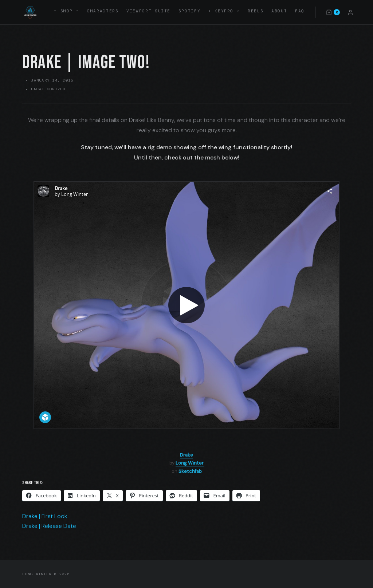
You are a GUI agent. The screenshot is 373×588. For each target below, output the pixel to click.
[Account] (350, 12)
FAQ (300, 11)
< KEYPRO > (224, 11)
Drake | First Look (45, 516)
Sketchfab (190, 471)
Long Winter (190, 463)
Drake (186, 455)
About (279, 11)
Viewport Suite (148, 11)
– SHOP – (66, 11)
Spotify (189, 11)
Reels (256, 11)
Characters (103, 11)
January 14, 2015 (52, 80)
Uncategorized (48, 89)
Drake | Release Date (49, 526)
